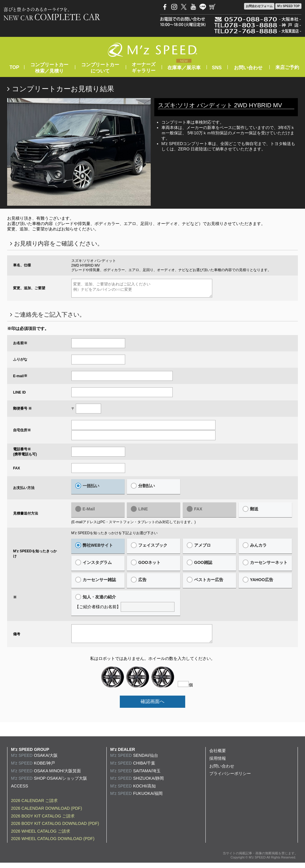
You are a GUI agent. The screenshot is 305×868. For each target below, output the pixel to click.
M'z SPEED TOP (288, 6)
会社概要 (218, 756)
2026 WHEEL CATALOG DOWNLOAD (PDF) (53, 844)
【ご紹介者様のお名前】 (126, 606)
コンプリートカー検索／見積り (49, 68)
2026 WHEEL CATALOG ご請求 (41, 836)
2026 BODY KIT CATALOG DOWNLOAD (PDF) (55, 829)
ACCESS (20, 791)
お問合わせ (259, 6)
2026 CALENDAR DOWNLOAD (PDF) (47, 814)
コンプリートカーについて (100, 68)
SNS (217, 68)
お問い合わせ (248, 68)
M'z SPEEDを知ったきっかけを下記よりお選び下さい (114, 536)
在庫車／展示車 (184, 68)
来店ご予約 (287, 67)
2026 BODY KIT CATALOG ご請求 (43, 821)
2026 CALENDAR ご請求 (34, 806)
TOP (14, 67)
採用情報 (218, 764)
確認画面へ (152, 707)
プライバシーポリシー (230, 779)
